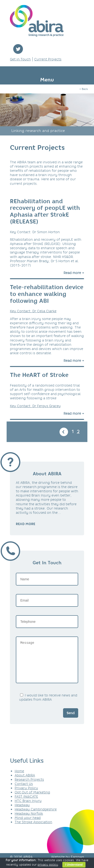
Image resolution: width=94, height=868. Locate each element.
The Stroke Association (33, 829)
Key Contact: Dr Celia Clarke (33, 311)
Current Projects (48, 59)
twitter (18, 49)
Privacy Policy (26, 795)
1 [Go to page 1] (73, 432)
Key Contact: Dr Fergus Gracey (35, 406)
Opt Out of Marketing (32, 799)
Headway (22, 812)
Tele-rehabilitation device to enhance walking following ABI (47, 294)
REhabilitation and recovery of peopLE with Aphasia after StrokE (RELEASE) (45, 211)
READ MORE (26, 524)
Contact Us (24, 791)
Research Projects (29, 787)
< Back (84, 89)
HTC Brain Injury (28, 808)
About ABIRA (25, 782)
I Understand (74, 865)
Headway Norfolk (29, 821)
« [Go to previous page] (64, 432)
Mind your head (28, 825)
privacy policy (48, 865)
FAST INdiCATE (26, 804)
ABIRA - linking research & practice (37, 21)
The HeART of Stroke (39, 375)
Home (19, 778)
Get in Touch (20, 59)
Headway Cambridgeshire (36, 816)
